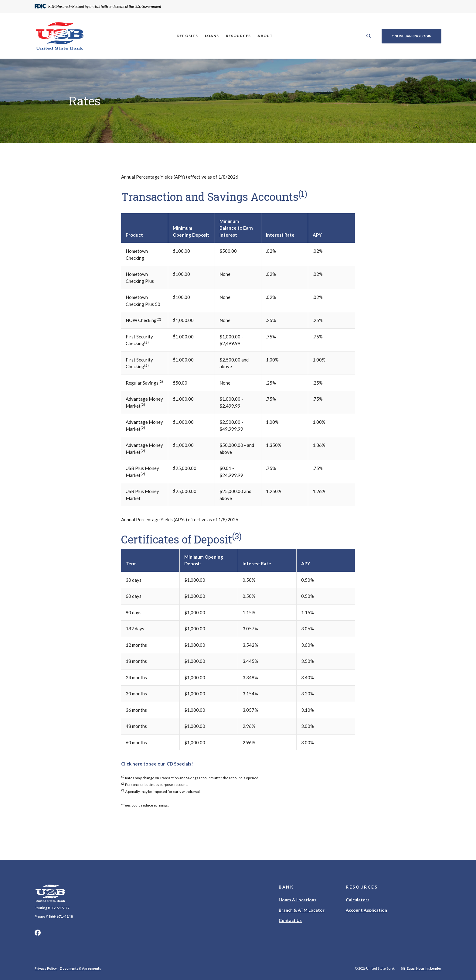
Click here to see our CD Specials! (157, 764)
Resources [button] (238, 36)
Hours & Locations (297, 900)
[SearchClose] (368, 36)
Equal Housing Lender (424, 968)
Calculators (358, 900)
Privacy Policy (46, 968)
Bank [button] (286, 887)
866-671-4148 (61, 916)
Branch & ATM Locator (302, 910)
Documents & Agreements (80, 968)
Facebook (38, 933)
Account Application (366, 910)
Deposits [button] (187, 36)
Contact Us (290, 920)
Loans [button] (211, 36)
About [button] (265, 36)
